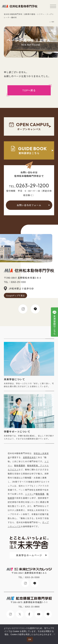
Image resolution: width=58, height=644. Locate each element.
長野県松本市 (29, 457)
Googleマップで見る (16, 295)
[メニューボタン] (53, 6)
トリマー (29, 494)
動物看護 (40, 494)
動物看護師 (20, 465)
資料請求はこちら (29, 150)
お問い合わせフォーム (29, 205)
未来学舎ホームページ (29, 555)
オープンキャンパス (29, 126)
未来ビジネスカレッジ (20, 6)
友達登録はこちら (55, 325)
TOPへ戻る (29, 90)
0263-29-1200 (32, 185)
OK (30, 639)
